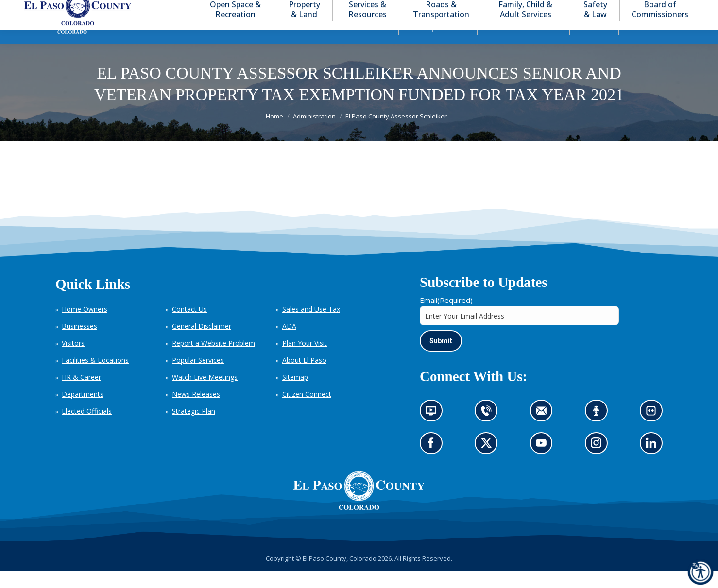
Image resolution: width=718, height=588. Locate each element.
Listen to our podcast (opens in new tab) (599, 431)
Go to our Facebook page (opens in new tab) (434, 464)
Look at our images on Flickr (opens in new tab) (654, 431)
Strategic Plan (194, 428)
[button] (656, 9)
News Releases (196, 412)
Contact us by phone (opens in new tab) (489, 431)
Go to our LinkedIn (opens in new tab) (654, 464)
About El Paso (304, 378)
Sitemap (295, 395)
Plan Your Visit (305, 361)
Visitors (73, 361)
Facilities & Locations (95, 378)
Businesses (79, 344)
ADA (289, 344)
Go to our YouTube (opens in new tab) (544, 464)
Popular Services (198, 378)
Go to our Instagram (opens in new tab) (599, 464)
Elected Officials (87, 428)
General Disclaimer (202, 344)
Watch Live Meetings (205, 395)
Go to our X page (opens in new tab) (489, 464)
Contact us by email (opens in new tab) (544, 431)
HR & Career (81, 395)
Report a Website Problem (214, 361)
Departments (83, 412)
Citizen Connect (307, 412)
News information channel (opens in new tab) (434, 431)
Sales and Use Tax (311, 327)
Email (446, 318)
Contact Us (189, 327)
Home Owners (85, 327)
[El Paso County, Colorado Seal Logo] (359, 525)
